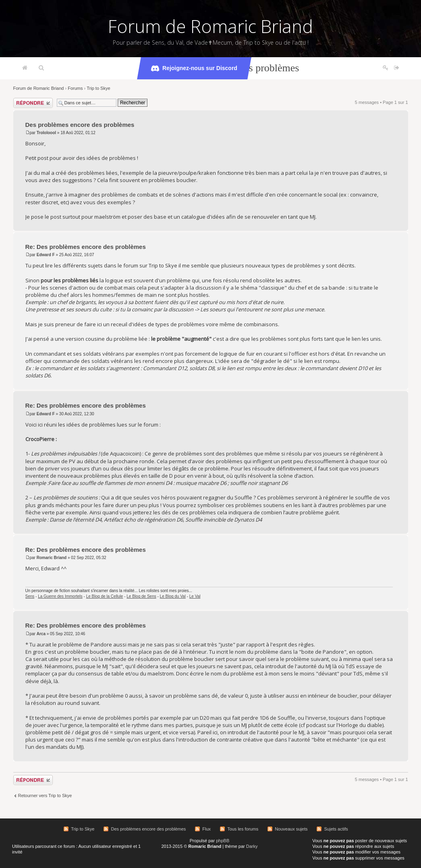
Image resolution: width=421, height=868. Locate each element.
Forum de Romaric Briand (210, 26)
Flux (206, 829)
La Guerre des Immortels (60, 596)
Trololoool (46, 133)
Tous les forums (243, 829)
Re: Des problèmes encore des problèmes (86, 247)
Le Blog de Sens (141, 596)
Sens (30, 596)
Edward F (46, 255)
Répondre (33, 103)
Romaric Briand (52, 558)
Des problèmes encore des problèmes (80, 125)
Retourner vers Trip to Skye (45, 795)
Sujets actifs (336, 829)
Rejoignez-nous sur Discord (194, 68)
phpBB (223, 841)
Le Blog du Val (173, 596)
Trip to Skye (98, 88)
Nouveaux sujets (291, 829)
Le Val (195, 596)
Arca (41, 634)
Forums (75, 88)
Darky (252, 846)
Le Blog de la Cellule (105, 596)
